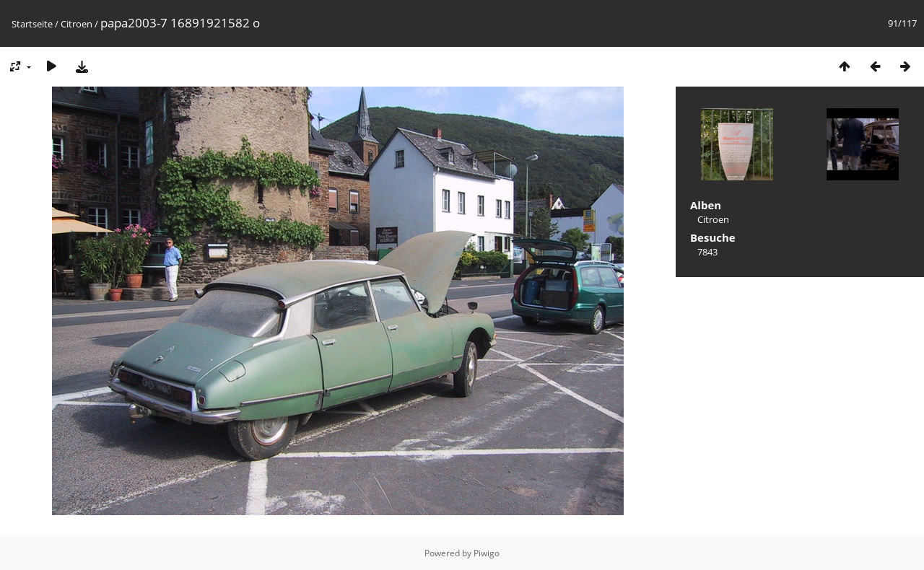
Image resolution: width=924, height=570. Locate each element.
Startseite (32, 24)
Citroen (77, 24)
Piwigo (487, 553)
